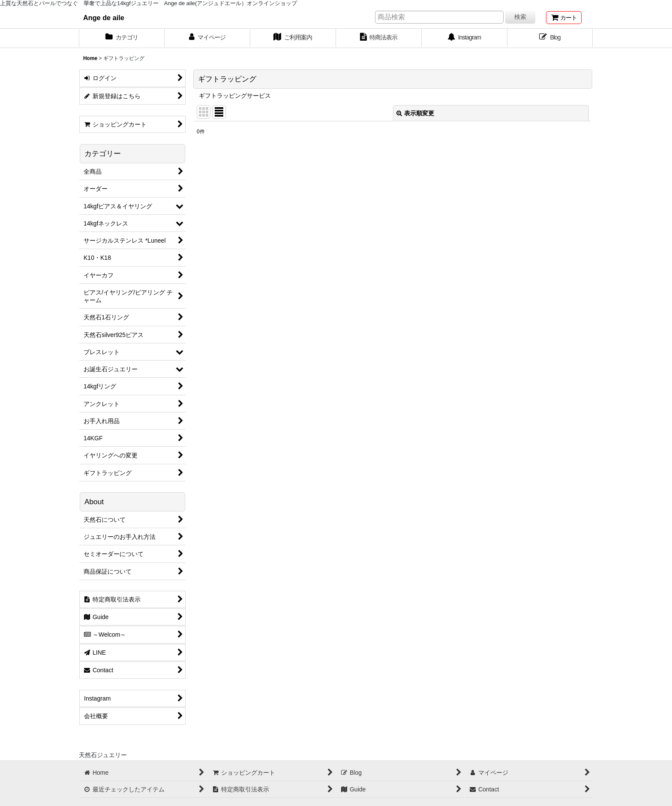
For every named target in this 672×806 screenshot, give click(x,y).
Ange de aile (104, 18)
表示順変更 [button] (415, 113)
